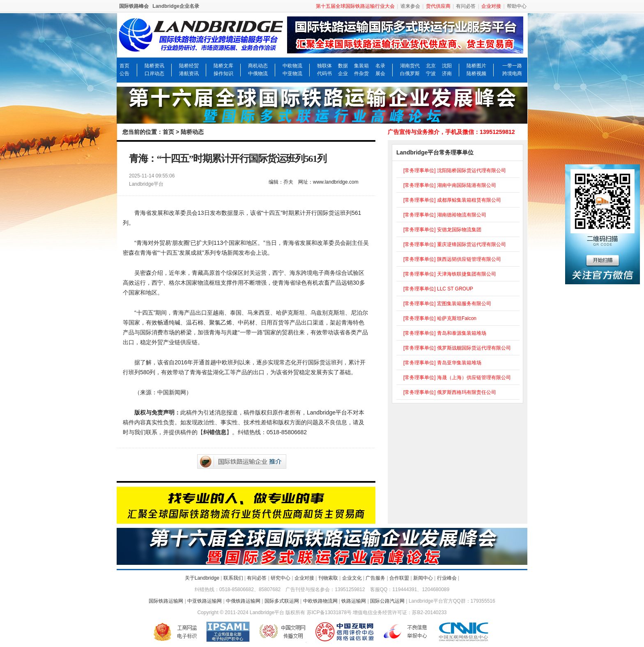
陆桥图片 (476, 66)
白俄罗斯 (410, 74)
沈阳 (447, 66)
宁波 (431, 74)
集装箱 (361, 66)
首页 (124, 66)
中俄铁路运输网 (243, 601)
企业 (343, 74)
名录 (380, 66)
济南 (447, 74)
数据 (343, 66)
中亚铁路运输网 (205, 601)
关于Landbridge (202, 578)
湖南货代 (410, 66)
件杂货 (361, 74)
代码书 (324, 74)
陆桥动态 (192, 132)
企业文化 (352, 578)
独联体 (324, 66)
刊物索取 (328, 578)
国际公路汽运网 (387, 601)
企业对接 (304, 578)
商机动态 (258, 66)
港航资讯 (189, 74)
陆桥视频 (476, 74)
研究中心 (281, 578)
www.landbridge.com (336, 182)
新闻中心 (423, 578)
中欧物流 (292, 66)
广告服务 (375, 578)
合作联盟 (399, 578)
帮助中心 (517, 6)
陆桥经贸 (189, 66)
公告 (124, 74)
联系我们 (233, 578)
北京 (431, 66)
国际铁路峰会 (134, 6)
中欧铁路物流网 (320, 601)
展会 (380, 74)
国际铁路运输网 (166, 601)
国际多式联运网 (282, 601)
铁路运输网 (354, 601)
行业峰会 (447, 578)
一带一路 (512, 66)
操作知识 (223, 74)
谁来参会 (410, 6)
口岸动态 (154, 74)
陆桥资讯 (154, 66)
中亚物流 (292, 74)
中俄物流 (258, 74)
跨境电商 (512, 74)
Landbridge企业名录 (176, 6)
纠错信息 (215, 432)
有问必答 (466, 6)
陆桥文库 (223, 66)
